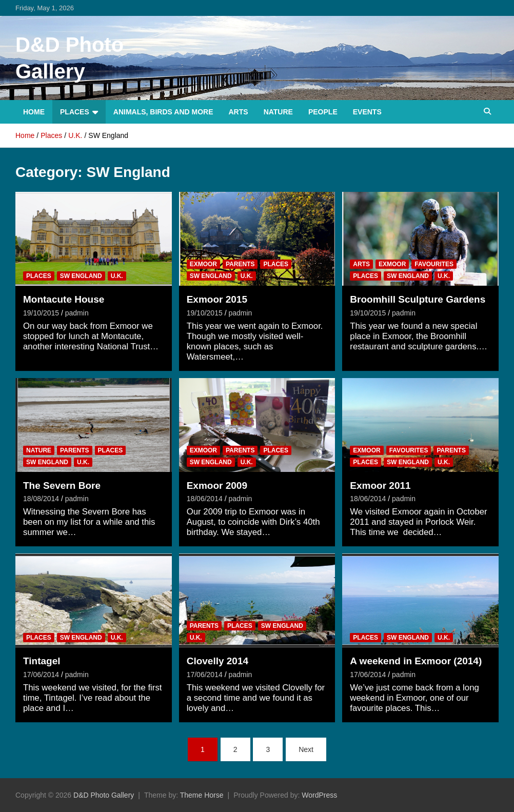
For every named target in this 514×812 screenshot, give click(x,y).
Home (34, 112)
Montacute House (64, 299)
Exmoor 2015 (217, 299)
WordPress (319, 795)
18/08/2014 (41, 499)
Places (75, 112)
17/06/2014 (41, 675)
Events (367, 112)
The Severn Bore (62, 486)
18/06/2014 (205, 499)
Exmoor (203, 264)
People (323, 112)
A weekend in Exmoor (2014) (416, 661)
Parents (240, 264)
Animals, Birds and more (163, 112)
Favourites (434, 264)
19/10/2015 (41, 313)
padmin (77, 313)
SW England (81, 276)
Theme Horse (202, 795)
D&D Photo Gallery (104, 795)
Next (306, 749)
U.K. (117, 276)
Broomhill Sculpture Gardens (418, 299)
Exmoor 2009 (217, 486)
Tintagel (42, 661)
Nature (278, 112)
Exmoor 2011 (380, 486)
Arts (239, 112)
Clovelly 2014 (218, 661)
